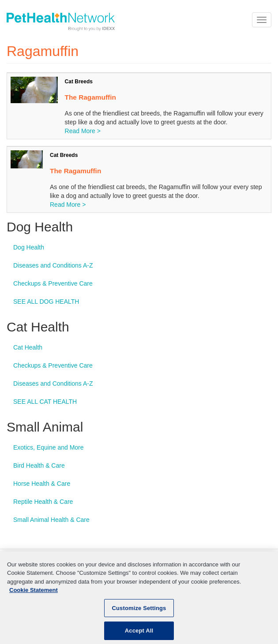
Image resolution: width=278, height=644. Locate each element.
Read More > (83, 131)
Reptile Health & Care (43, 502)
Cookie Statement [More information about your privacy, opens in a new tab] (34, 595)
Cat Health (28, 347)
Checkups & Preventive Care (53, 283)
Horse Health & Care (42, 484)
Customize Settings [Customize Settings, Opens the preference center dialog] (139, 612)
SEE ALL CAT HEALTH (45, 402)
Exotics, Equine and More (49, 447)
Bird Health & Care (39, 465)
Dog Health (29, 247)
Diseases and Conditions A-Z (53, 265)
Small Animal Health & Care (51, 520)
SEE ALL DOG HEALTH (46, 302)
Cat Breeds (79, 82)
